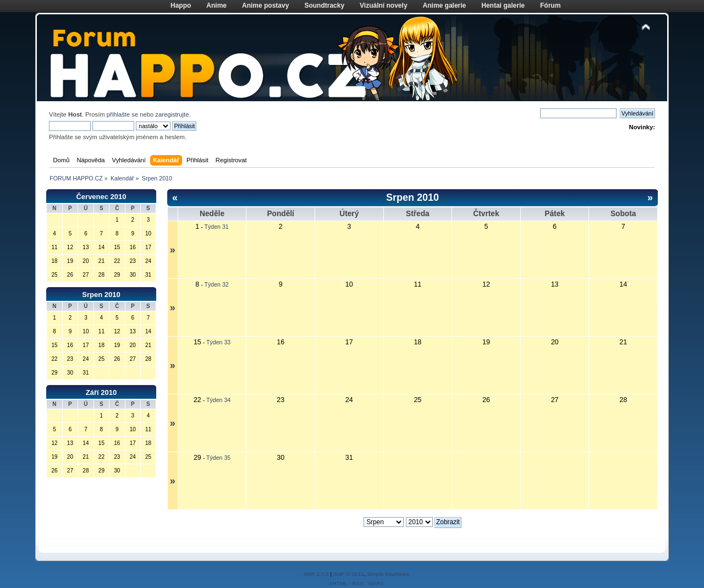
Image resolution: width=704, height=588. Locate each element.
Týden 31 (217, 227)
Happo (181, 6)
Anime (216, 6)
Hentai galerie (503, 6)
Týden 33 (218, 342)
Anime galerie (445, 6)
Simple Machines (388, 574)
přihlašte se (122, 114)
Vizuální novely (383, 6)
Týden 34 (218, 400)
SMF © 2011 (349, 574)
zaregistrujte (172, 114)
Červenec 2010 (101, 197)
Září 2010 (101, 392)
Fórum (550, 6)
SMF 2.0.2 (316, 574)
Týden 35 (218, 458)
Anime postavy (265, 6)
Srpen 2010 (101, 295)
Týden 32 (217, 284)
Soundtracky (324, 6)
